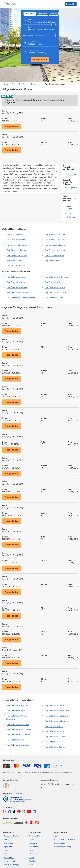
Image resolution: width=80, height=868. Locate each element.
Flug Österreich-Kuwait (55, 706)
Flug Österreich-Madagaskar (57, 711)
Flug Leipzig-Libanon (16, 266)
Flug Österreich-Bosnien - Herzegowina (17, 718)
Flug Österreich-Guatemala (18, 735)
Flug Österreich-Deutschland (19, 730)
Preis (70, 118)
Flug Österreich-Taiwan (55, 742)
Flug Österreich (71, 215)
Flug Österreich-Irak (15, 740)
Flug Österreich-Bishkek (17, 288)
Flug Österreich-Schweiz (55, 737)
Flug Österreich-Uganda (55, 747)
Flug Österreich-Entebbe (17, 293)
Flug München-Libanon (55, 235)
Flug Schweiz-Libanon (54, 256)
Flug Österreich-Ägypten (17, 706)
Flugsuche (72, 174)
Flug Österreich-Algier (16, 277)
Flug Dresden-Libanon (16, 250)
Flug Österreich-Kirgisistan (18, 745)
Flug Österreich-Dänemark (18, 724)
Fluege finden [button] (12, 126)
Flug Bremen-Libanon (16, 240)
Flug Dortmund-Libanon (17, 245)
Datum (5, 118)
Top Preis (7, 96)
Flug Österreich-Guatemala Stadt (21, 298)
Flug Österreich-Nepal (54, 726)
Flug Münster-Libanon (54, 240)
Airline (44, 118)
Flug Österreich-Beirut (16, 282)
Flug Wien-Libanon (53, 261)
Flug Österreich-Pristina (55, 288)
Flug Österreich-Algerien (17, 711)
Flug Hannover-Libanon (17, 256)
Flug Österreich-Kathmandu (57, 277)
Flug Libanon (71, 207)
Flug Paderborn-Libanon (55, 250)
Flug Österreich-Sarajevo (55, 293)
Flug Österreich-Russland (55, 732)
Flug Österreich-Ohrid (54, 282)
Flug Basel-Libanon (15, 235)
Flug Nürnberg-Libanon (55, 245)
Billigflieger (72, 188)
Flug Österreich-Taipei (54, 298)
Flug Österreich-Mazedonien (57, 716)
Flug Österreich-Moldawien (56, 721)
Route (5, 111)
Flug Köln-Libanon (15, 261)
